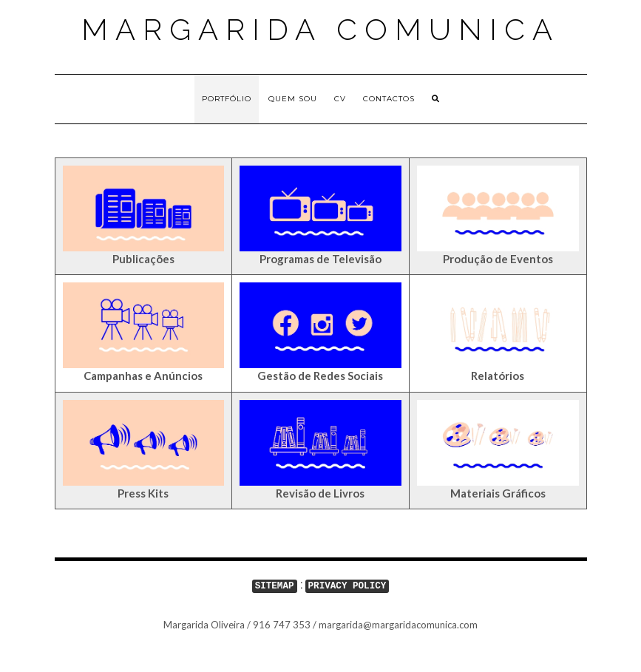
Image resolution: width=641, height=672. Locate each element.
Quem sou (293, 99)
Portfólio (227, 99)
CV (340, 99)
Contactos (389, 99)
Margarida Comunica (320, 29)
